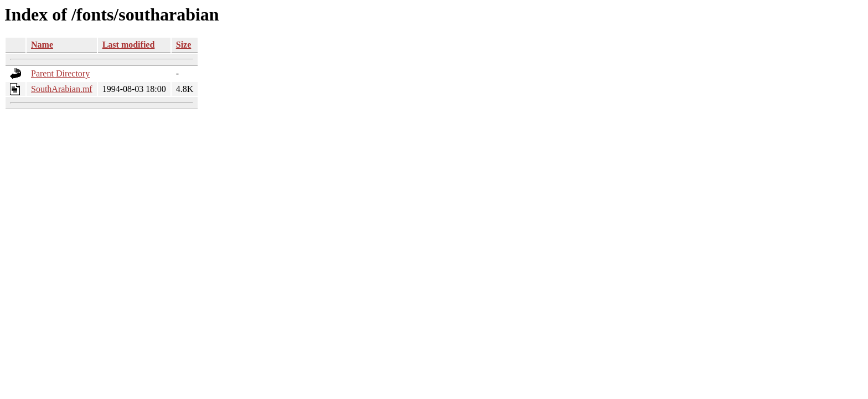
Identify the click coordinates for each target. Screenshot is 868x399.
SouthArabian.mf (62, 89)
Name (42, 45)
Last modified (129, 45)
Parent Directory (60, 73)
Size (184, 45)
